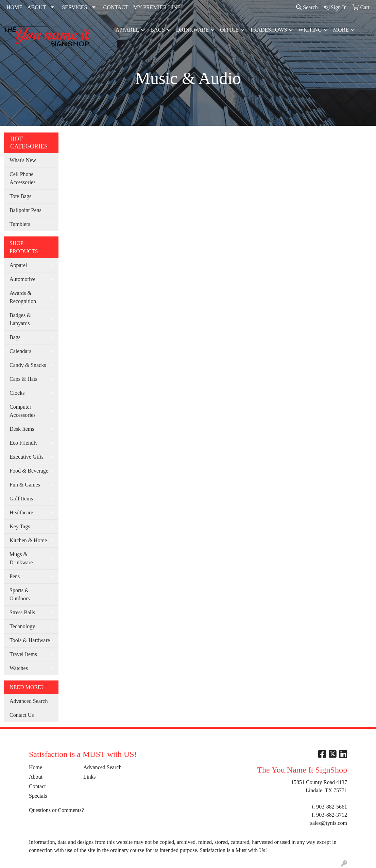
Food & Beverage (29, 471)
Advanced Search (29, 701)
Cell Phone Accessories (22, 178)
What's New (23, 160)
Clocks (17, 393)
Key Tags (20, 526)
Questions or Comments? (56, 810)
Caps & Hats (23, 379)
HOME (14, 7)
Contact (37, 786)
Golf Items (21, 499)
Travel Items (23, 654)
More (341, 30)
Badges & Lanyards (20, 319)
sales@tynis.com (329, 823)
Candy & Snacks (28, 365)
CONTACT (116, 7)
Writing (310, 30)
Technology (22, 626)
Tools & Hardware (30, 640)
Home (36, 767)
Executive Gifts (27, 457)
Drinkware (192, 30)
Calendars (20, 351)
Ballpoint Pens (25, 210)
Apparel (127, 30)
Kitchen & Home (28, 540)
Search (307, 7)
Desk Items (22, 429)
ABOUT (37, 7)
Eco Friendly (24, 443)
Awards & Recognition (23, 297)
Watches (19, 668)
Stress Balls (22, 612)
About (36, 777)
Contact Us (22, 715)
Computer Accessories (22, 411)
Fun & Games (25, 485)
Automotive (22, 279)
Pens (15, 576)
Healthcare (21, 512)
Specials (38, 796)
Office (229, 30)
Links (89, 777)
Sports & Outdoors (20, 594)
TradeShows (268, 30)
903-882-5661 (332, 807)
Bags (158, 30)
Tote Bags (20, 196)
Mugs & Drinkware (21, 558)
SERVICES (74, 7)
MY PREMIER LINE (157, 7)
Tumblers (20, 224)
